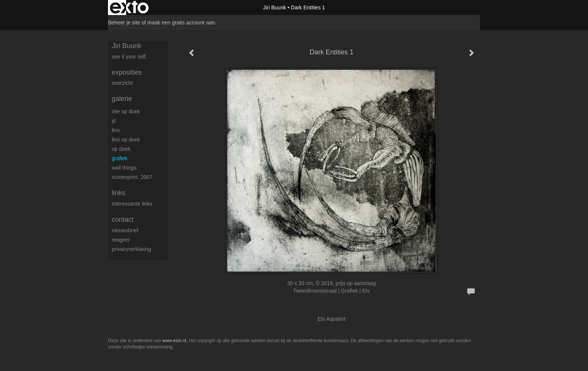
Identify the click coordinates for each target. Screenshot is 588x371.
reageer (121, 240)
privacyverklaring (131, 249)
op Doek (121, 149)
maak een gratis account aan (181, 23)
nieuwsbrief (125, 230)
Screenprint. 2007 (132, 177)
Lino (116, 130)
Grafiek (120, 158)
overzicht (122, 83)
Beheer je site (124, 23)
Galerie (122, 99)
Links (118, 193)
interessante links (132, 204)
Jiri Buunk (274, 8)
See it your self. (129, 57)
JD (114, 121)
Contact (123, 219)
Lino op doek (126, 140)
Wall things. (125, 168)
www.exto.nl (174, 341)
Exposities (127, 72)
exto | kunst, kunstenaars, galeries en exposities (129, 8)
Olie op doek (126, 111)
